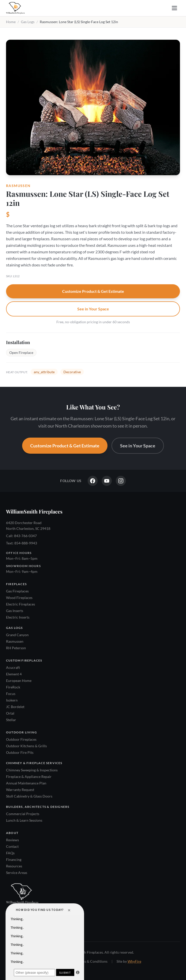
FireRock (13, 687)
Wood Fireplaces (19, 598)
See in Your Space (93, 309)
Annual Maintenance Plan (26, 783)
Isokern (12, 700)
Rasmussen (15, 641)
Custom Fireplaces (24, 660)
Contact (12, 846)
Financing (14, 859)
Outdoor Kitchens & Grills (26, 746)
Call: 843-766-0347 (21, 536)
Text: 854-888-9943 (22, 543)
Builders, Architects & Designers (38, 807)
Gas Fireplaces (17, 591)
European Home (19, 681)
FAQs (10, 853)
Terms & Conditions (92, 961)
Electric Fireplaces (21, 604)
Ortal (10, 713)
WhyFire (134, 961)
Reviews (12, 840)
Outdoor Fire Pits (20, 752)
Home (11, 22)
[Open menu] (174, 8)
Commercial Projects (23, 814)
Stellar (11, 720)
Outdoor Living (22, 732)
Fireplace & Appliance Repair (29, 777)
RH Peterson (16, 648)
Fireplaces (16, 584)
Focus (11, 694)
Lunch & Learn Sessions (24, 820)
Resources (14, 866)
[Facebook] (93, 481)
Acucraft (13, 667)
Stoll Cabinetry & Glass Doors (29, 796)
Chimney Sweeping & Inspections (32, 770)
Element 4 (14, 674)
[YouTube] (107, 481)
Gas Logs (28, 22)
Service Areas (17, 873)
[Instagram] (121, 481)
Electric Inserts (18, 617)
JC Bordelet (15, 707)
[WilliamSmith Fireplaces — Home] (15, 8)
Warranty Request (20, 790)
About (12, 833)
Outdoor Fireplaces (21, 739)
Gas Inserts (15, 611)
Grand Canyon (17, 635)
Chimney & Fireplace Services (34, 763)
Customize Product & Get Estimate (93, 291)
